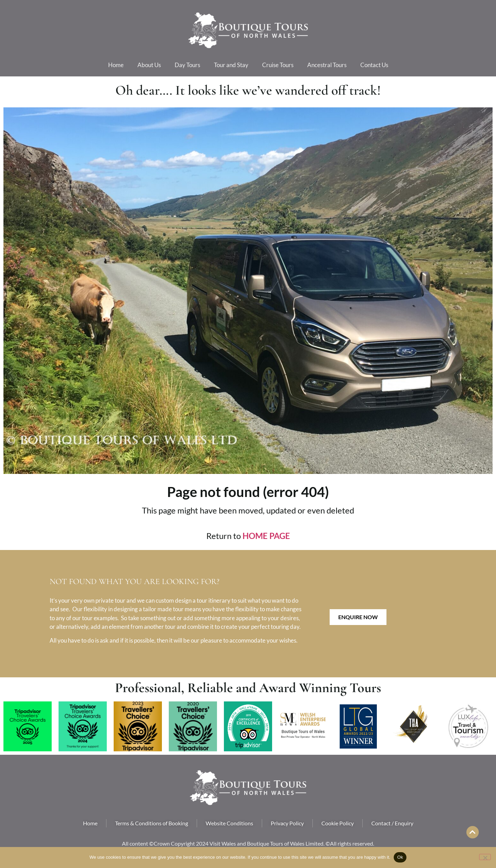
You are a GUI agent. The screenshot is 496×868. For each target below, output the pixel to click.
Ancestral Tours (327, 65)
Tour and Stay (231, 65)
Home (116, 65)
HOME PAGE (266, 536)
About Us (149, 65)
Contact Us (374, 65)
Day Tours (187, 65)
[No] (485, 857)
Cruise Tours (278, 65)
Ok (400, 857)
